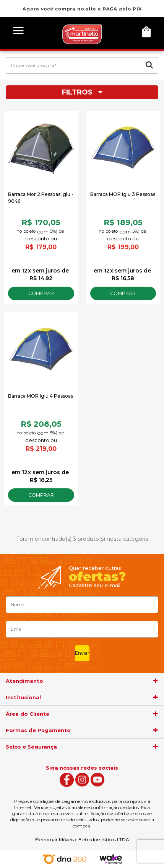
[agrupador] (156, 681)
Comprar (41, 293)
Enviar (82, 653)
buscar (149, 65)
